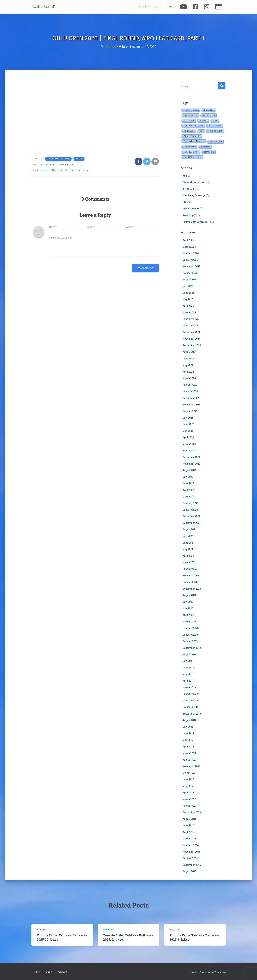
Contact (170, 7)
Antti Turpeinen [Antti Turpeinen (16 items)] (209, 115)
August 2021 (190, 529)
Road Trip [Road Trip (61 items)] (209, 152)
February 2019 (191, 694)
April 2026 (188, 240)
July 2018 (188, 727)
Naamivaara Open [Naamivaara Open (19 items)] (191, 110)
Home (37, 972)
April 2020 (188, 615)
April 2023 (188, 437)
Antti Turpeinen (47, 164)
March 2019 (189, 687)
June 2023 (188, 424)
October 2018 (190, 707)
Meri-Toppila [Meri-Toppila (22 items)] (189, 131)
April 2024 (188, 371)
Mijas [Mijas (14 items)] (215, 121)
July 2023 (188, 418)
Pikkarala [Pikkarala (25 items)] (204, 120)
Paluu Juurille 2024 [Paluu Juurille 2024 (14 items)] (191, 152)
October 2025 (190, 273)
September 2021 (192, 523)
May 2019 (188, 674)
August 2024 (190, 352)
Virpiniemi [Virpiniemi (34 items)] (206, 147)
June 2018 (188, 733)
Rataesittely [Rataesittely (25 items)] (209, 110)
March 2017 (189, 799)
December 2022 (191, 457)
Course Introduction (194, 182)
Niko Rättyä (57, 170)
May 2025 (188, 299)
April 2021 (188, 556)
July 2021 (188, 536)
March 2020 (189, 621)
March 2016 (189, 839)
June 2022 (188, 483)
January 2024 (190, 391)
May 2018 (188, 740)
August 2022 (190, 470)
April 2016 (188, 832)
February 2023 (191, 451)
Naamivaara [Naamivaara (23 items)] (189, 120)
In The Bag (188, 189)
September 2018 (192, 713)
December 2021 (191, 516)
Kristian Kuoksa (41, 170)
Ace (185, 176)
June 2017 (188, 779)
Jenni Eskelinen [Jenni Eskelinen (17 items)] (215, 126)
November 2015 (191, 852)
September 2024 (192, 345)
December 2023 (191, 398)
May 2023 (188, 431)
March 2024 (189, 378)
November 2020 (191, 575)
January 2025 (190, 325)
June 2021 (188, 543)
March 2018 (189, 753)
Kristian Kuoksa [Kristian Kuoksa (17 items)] (216, 142)
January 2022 (190, 510)
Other (186, 202)
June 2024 (188, 358)
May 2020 (188, 608)
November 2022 (191, 464)
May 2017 (188, 786)
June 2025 (188, 293)
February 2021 (191, 569)
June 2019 (188, 667)
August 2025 (190, 279)
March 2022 (189, 497)
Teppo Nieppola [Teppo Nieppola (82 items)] (192, 136)
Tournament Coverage (58, 159)
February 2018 (191, 760)
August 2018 (190, 720)
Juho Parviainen (65, 164)
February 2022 (191, 503)
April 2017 (188, 792)
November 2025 (191, 266)
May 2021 (188, 549)
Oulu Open (71, 170)
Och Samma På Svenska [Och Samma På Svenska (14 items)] (194, 126)
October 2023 (190, 411)
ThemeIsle (220, 973)
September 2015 (192, 865)
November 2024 (191, 339)
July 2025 (188, 286)
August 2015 (190, 871)
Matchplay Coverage (194, 195)
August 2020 (190, 595)
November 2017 (191, 766)
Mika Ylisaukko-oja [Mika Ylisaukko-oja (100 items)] (194, 141)
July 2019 (188, 661)
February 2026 (191, 253)
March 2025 (189, 312)
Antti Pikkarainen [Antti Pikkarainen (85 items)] (193, 157)
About (157, 7)
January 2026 (190, 260)
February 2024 (191, 385)
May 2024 (188, 365)
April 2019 (188, 681)
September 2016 (192, 812)
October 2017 (190, 773)
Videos (144, 7)
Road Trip (188, 215)
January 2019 (190, 700)
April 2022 (188, 490)
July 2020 (188, 602)
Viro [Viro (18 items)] (201, 131)
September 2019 (192, 648)
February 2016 (191, 845)
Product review (191, 209)
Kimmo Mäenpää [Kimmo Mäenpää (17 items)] (191, 115)
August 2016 (190, 819)
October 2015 (190, 858)
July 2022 (188, 477)
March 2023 (189, 444)
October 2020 (190, 582)
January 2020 (190, 635)
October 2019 (190, 641)
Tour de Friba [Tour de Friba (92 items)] (215, 131)
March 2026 (189, 247)
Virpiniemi (83, 170)
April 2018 (188, 746)
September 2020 (192, 589)
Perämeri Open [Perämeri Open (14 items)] (190, 147)
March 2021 (189, 562)
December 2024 (191, 332)
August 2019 (190, 654)
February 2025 (191, 319)
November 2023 (191, 404)
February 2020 (191, 628)
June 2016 (188, 825)
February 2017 (191, 806)
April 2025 (188, 306)
